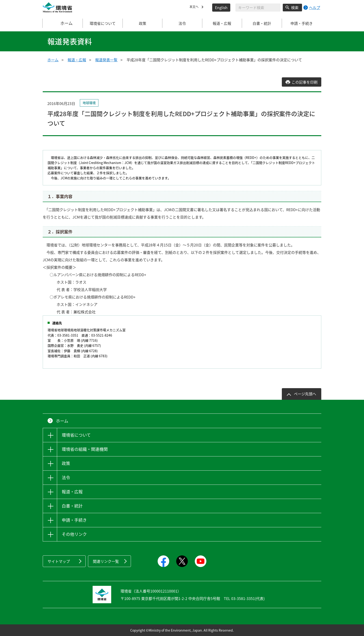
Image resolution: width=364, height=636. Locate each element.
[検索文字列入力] (258, 8)
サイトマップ (59, 561)
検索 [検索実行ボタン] (295, 7)
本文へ (195, 7)
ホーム (63, 23)
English (221, 7)
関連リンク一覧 (106, 561)
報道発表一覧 (106, 60)
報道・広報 (77, 60)
